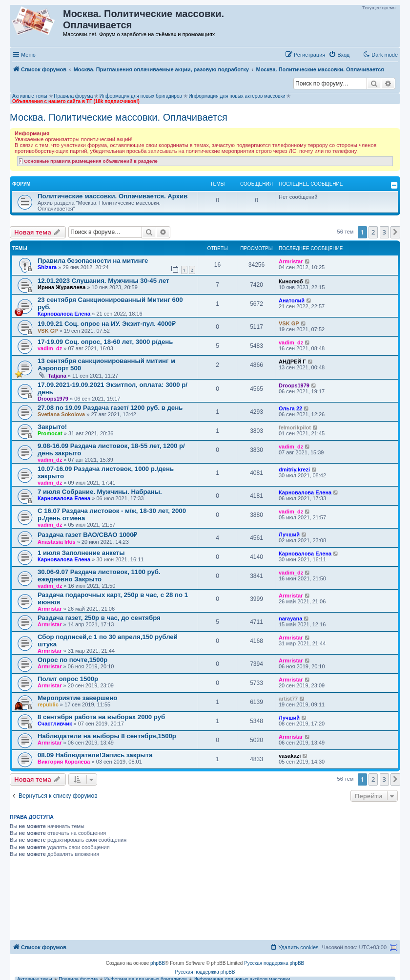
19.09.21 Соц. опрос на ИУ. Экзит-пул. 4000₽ (107, 324)
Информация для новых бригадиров (141, 96)
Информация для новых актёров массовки (237, 96)
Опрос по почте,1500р (72, 660)
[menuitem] (339, 55)
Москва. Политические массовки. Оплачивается (119, 117)
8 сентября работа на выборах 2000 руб (101, 717)
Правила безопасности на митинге (93, 261)
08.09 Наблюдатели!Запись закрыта (95, 755)
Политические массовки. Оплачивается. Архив (113, 196)
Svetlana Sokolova (61, 414)
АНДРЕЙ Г (292, 362)
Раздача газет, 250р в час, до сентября (99, 618)
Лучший (289, 534)
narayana (290, 618)
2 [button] (373, 232)
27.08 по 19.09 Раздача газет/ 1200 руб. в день (110, 408)
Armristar (291, 261)
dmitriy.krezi (294, 469)
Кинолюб (291, 281)
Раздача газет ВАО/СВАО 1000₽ (88, 535)
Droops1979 (53, 399)
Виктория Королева (64, 762)
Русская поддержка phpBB (274, 963)
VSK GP (48, 331)
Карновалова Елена (64, 314)
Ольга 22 (290, 408)
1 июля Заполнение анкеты (81, 553)
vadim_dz (50, 348)
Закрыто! (52, 427)
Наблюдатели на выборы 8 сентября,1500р (107, 736)
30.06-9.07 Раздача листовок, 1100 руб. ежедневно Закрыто (99, 575)
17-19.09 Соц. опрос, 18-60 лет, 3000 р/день (105, 342)
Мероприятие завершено (77, 698)
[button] (395, 232)
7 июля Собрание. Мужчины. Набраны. (100, 492)
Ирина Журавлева (61, 287)
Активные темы (30, 96)
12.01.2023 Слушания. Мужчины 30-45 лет (103, 281)
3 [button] (384, 232)
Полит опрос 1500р (68, 679)
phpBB (158, 963)
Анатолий (292, 300)
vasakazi (290, 756)
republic (48, 704)
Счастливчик (55, 724)
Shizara (47, 267)
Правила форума (73, 96)
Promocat (50, 433)
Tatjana (57, 376)
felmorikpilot (295, 427)
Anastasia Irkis (57, 542)
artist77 (288, 699)
